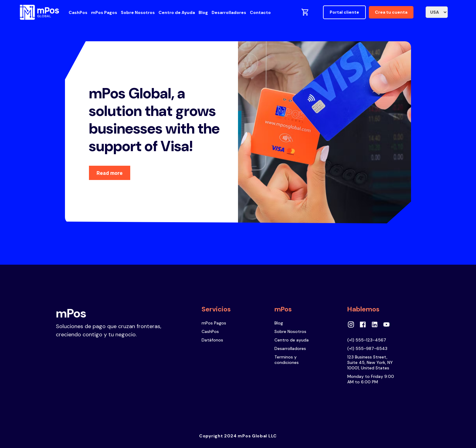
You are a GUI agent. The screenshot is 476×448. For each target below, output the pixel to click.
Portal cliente (344, 12)
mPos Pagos (104, 12)
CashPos (78, 12)
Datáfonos (212, 340)
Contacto (260, 12)
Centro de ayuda (292, 340)
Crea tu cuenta (391, 12)
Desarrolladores (229, 12)
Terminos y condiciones (287, 360)
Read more (110, 173)
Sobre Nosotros (138, 12)
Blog (203, 12)
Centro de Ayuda (177, 12)
